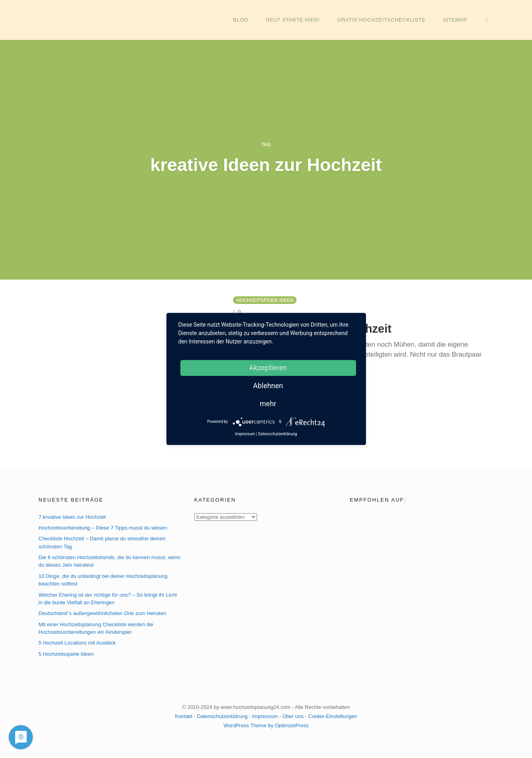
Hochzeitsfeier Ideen (265, 300)
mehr (268, 404)
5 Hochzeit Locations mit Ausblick (77, 643)
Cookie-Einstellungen (333, 716)
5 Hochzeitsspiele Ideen (66, 654)
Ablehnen (268, 386)
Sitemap (459, 20)
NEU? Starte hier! (299, 20)
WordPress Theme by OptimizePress (266, 725)
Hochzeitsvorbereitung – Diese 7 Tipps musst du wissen (103, 528)
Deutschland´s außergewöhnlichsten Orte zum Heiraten (103, 614)
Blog (248, 20)
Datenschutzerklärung (222, 716)
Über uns (293, 716)
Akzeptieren (268, 368)
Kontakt (184, 716)
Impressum (265, 716)
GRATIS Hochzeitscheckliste (386, 20)
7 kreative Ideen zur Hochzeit (72, 517)
